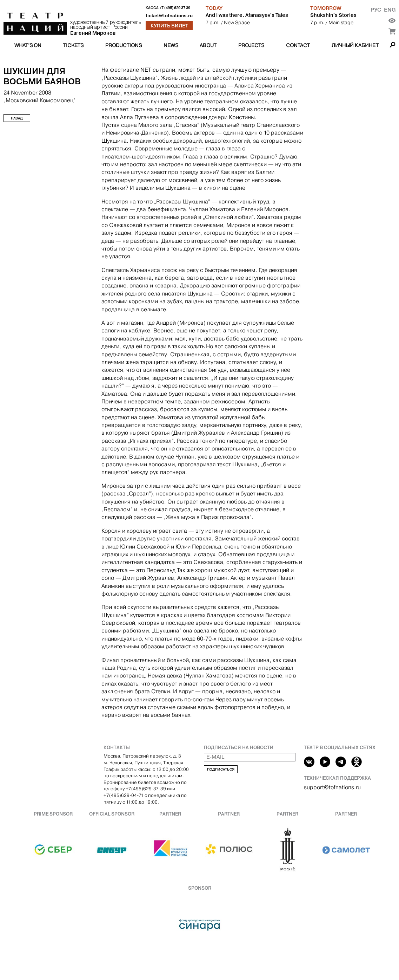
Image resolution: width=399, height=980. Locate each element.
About (208, 45)
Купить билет (169, 26)
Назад (17, 118)
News (171, 45)
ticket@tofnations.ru (169, 16)
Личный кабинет (355, 45)
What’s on (28, 45)
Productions (124, 45)
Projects (251, 45)
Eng (390, 10)
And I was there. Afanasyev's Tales (247, 15)
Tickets (73, 45)
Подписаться (221, 769)
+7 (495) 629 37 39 (175, 8)
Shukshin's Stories (333, 15)
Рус (376, 10)
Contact (298, 45)
